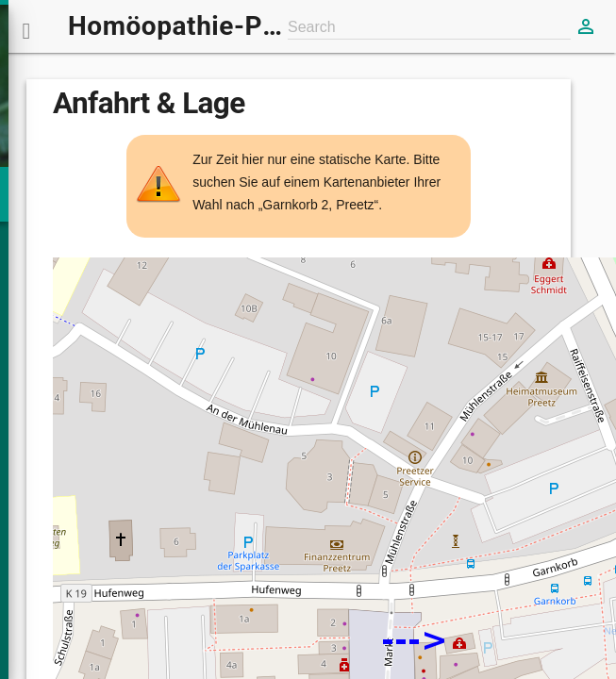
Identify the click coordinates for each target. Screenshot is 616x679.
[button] (26, 26)
